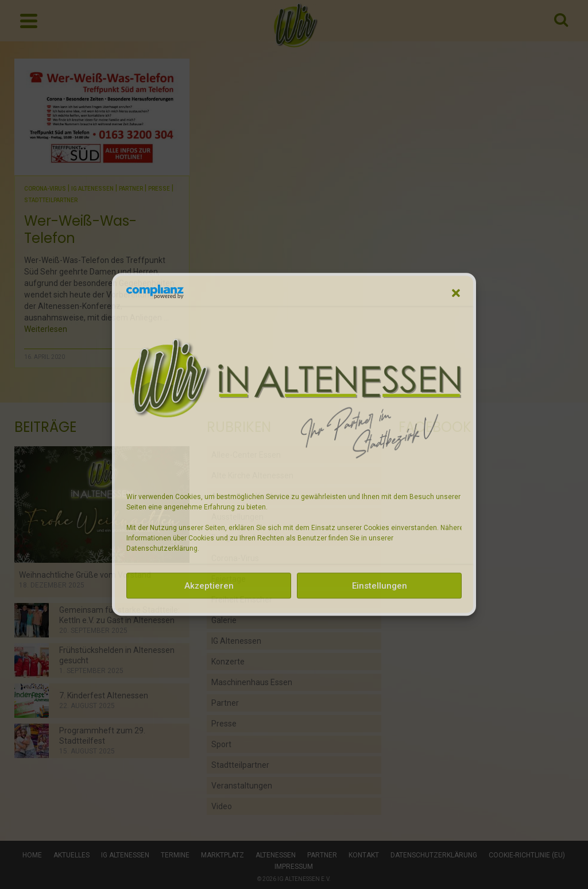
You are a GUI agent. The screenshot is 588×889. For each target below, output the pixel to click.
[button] (456, 293)
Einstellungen (380, 586)
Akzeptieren (209, 586)
